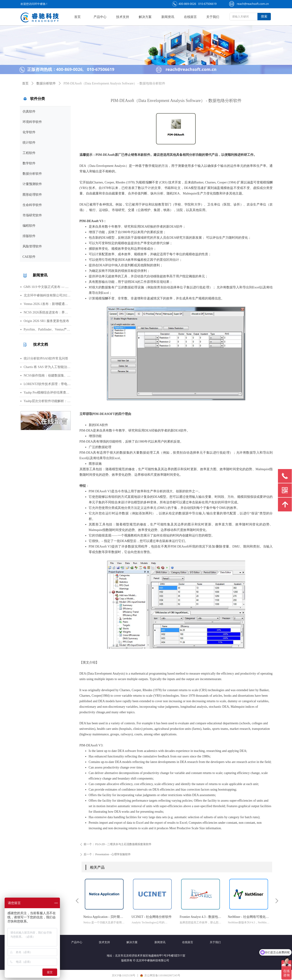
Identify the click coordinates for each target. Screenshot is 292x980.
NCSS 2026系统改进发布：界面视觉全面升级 (47, 312)
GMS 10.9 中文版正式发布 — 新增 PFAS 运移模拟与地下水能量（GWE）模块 (47, 287)
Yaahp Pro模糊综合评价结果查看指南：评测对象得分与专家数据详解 (47, 393)
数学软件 (29, 163)
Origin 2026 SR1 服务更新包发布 (46, 321)
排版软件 (29, 236)
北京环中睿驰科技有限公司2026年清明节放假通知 (47, 295)
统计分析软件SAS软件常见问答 (46, 358)
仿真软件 (29, 112)
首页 (25, 83)
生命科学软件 (32, 205)
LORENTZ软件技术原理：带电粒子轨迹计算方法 (47, 384)
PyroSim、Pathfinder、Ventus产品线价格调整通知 (47, 329)
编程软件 (29, 226)
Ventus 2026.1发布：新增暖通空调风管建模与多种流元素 (47, 304)
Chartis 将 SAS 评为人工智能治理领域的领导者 (47, 367)
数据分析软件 (32, 174)
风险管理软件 (32, 246)
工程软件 (29, 153)
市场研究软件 (32, 215)
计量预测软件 (32, 184)
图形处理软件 (32, 195)
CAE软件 (29, 257)
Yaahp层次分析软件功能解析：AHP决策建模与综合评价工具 (47, 401)
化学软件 (29, 132)
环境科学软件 (32, 122)
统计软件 (29, 143)
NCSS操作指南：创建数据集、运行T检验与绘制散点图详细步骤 (47, 375)
